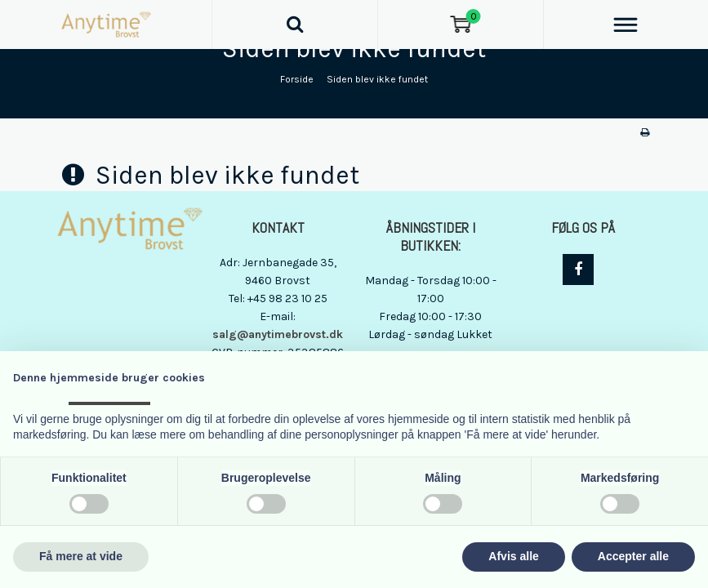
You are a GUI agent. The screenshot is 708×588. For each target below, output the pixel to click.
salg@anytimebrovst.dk (278, 334)
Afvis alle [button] (513, 556)
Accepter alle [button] (633, 556)
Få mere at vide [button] (81, 556)
